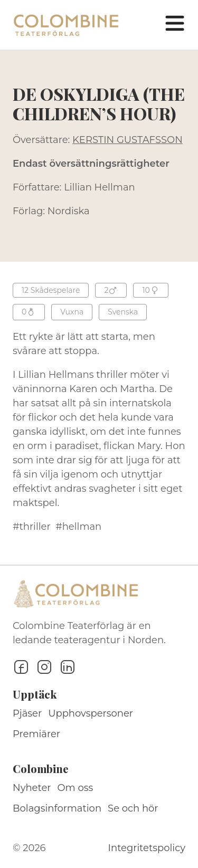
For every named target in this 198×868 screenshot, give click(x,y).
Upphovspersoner (91, 713)
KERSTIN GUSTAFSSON (128, 140)
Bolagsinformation (57, 808)
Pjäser (27, 713)
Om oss (76, 788)
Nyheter (32, 788)
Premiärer (36, 734)
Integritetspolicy (147, 848)
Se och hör (133, 808)
